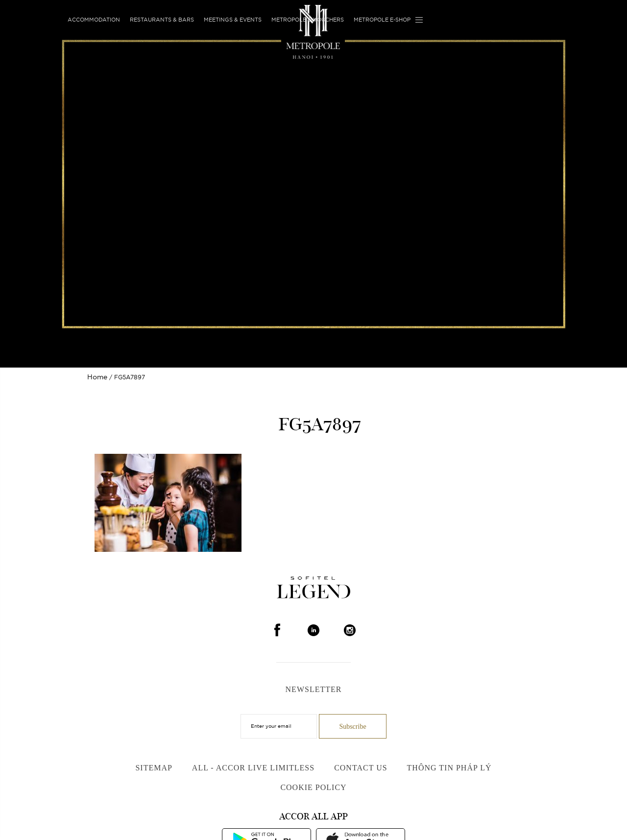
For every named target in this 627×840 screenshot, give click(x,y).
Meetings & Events (233, 20)
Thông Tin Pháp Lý (449, 768)
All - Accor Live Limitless (253, 768)
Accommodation (94, 20)
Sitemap (154, 768)
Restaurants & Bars (162, 20)
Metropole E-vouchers (308, 20)
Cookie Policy (313, 787)
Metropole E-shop (382, 20)
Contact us (361, 768)
